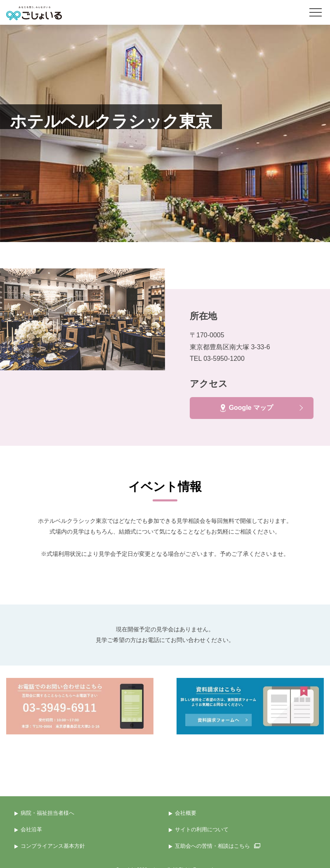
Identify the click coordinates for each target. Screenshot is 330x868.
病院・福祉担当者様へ (47, 813)
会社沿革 (31, 829)
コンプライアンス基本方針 (53, 846)
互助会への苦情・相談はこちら (218, 846)
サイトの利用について (202, 829)
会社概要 (186, 813)
